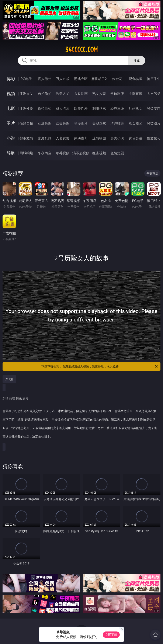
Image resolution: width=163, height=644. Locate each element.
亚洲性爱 (26, 108)
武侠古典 (81, 138)
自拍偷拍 (45, 94)
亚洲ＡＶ (26, 94)
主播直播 (135, 94)
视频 (11, 93)
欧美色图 (63, 123)
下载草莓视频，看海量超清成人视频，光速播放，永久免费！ (100, 366)
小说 (11, 138)
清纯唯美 (117, 123)
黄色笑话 (135, 138)
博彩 (11, 79)
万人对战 (63, 79)
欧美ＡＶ (63, 94)
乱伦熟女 (135, 108)
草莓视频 (63, 153)
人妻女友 (63, 138)
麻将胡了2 (99, 79)
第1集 (9, 379)
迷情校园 (99, 138)
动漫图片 (81, 123)
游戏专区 (81, 79)
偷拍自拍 (45, 108)
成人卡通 (63, 108)
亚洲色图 (45, 123)
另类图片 (154, 123)
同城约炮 (26, 153)
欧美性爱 (81, 108)
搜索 (137, 60)
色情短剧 (117, 153)
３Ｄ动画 (81, 94)
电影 (11, 108)
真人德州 (45, 79)
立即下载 (111, 635)
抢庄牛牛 (154, 79)
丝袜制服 (117, 94)
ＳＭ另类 (154, 94)
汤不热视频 (81, 153)
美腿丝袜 (99, 123)
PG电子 (26, 79)
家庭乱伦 (45, 138)
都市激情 (26, 138)
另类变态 (154, 108)
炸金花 (117, 79)
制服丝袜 (99, 108)
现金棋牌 (135, 79)
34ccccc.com (81, 50)
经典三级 (117, 108)
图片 (11, 123)
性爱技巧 (154, 138)
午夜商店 (45, 153)
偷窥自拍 (26, 123)
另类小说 (117, 138)
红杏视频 (99, 153)
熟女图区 (135, 123)
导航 (11, 153)
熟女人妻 (99, 94)
